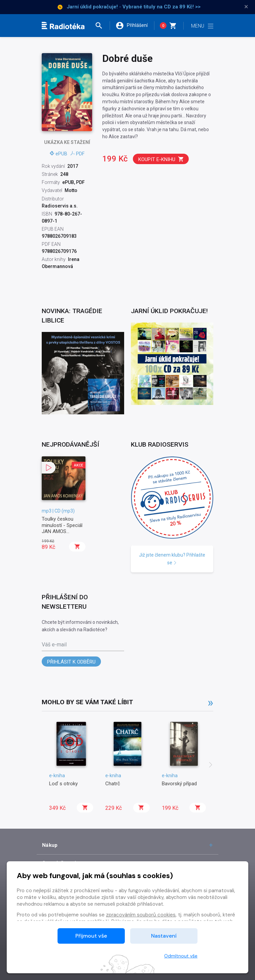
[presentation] (211, 765)
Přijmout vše (91, 936)
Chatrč (113, 784)
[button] (102, 26)
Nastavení (164, 936)
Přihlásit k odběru (71, 662)
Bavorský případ (179, 784)
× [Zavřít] (246, 7)
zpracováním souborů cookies (141, 915)
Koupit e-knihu (161, 159)
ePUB (59, 154)
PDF (77, 154)
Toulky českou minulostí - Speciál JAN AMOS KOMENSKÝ (62, 528)
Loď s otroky (63, 784)
